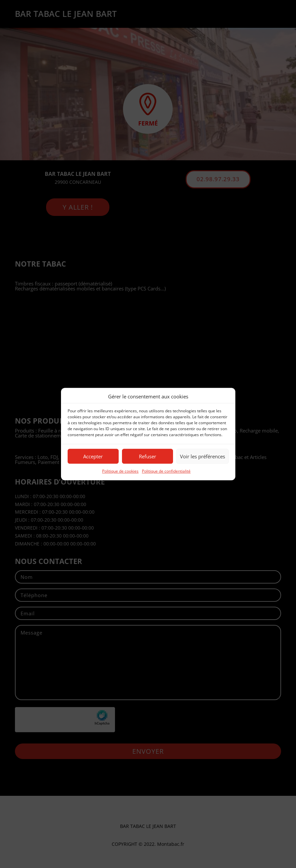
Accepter (93, 456)
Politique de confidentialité (166, 471)
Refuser (148, 456)
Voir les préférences (203, 456)
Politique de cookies (120, 471)
